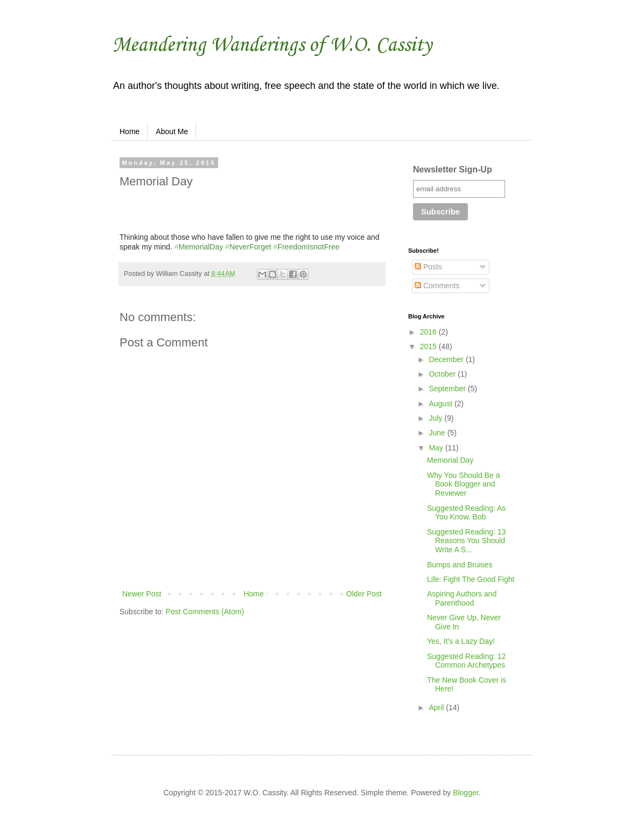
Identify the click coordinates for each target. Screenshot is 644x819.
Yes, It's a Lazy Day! (461, 641)
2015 (429, 346)
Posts (428, 267)
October (443, 374)
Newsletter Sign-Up (453, 169)
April (437, 707)
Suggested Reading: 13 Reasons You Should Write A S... (466, 541)
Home (129, 131)
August (441, 404)
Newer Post (142, 594)
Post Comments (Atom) (205, 612)
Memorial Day (450, 460)
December (447, 359)
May (437, 448)
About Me (172, 131)
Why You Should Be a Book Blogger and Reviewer (463, 484)
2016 (429, 332)
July (436, 418)
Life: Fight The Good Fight (471, 579)
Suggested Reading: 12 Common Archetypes (466, 661)
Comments (437, 286)
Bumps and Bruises (460, 565)
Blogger (465, 793)
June (438, 433)
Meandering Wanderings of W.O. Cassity (272, 45)
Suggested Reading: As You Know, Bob (466, 513)
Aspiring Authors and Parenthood (462, 598)
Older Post (364, 594)
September (448, 388)
